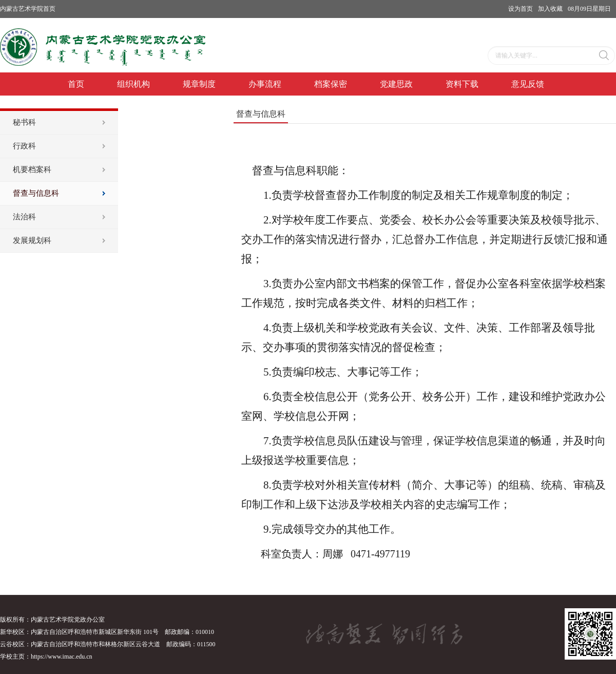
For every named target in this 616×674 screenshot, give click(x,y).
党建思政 (396, 84)
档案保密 (331, 84)
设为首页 (521, 9)
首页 (76, 84)
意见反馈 (528, 84)
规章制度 (199, 84)
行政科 (24, 146)
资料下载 (462, 84)
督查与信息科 (36, 193)
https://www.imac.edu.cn (62, 657)
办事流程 (265, 84)
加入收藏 (550, 9)
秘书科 (24, 122)
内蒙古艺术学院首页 (28, 9)
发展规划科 (32, 240)
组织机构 (133, 84)
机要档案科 (32, 170)
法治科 (24, 217)
